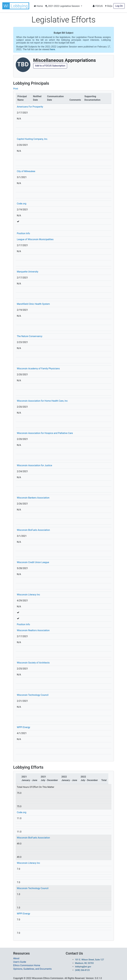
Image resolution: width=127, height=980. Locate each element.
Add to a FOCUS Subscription (50, 66)
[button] (16, 6)
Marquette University (28, 272)
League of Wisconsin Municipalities (35, 239)
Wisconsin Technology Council (33, 695)
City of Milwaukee (26, 171)
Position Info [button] (23, 233)
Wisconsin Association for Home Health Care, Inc (42, 401)
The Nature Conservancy (30, 336)
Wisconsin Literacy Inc (29, 595)
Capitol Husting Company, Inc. (32, 139)
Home (38, 6)
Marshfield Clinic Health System (33, 304)
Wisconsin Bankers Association (33, 498)
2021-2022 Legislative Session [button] (63, 6)
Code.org (22, 204)
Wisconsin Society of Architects (33, 663)
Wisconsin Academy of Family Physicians (38, 369)
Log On (119, 6)
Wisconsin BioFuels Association (33, 530)
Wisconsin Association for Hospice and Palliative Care (45, 433)
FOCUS (98, 6)
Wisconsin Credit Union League (33, 562)
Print (16, 89)
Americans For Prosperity (30, 107)
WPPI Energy (24, 727)
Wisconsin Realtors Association (33, 630)
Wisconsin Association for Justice (35, 465)
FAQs (109, 6)
